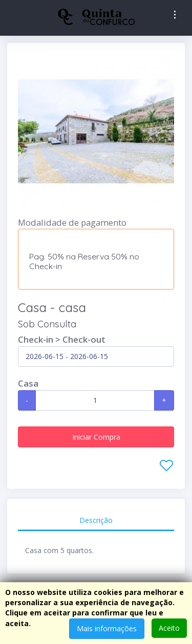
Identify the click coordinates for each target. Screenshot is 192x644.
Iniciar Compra (96, 437)
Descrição (96, 520)
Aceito (169, 628)
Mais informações (107, 628)
